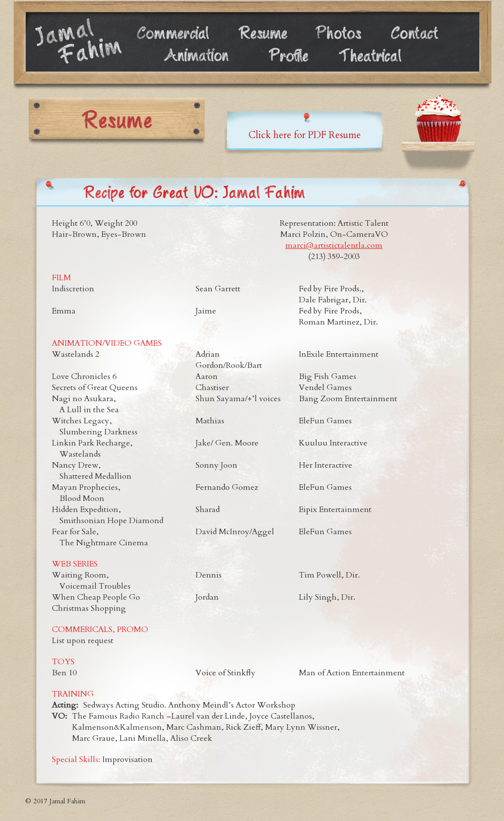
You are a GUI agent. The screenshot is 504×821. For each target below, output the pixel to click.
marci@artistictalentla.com (334, 245)
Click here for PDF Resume (305, 135)
